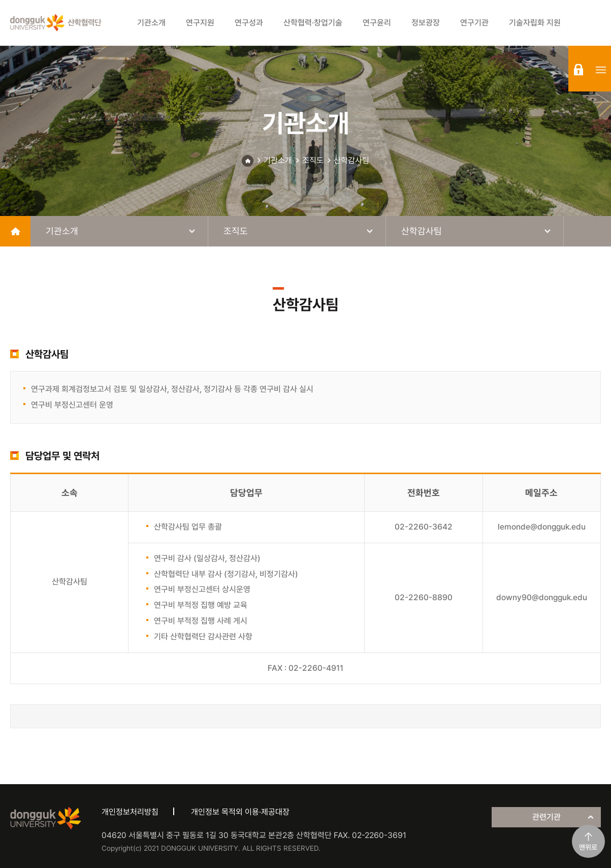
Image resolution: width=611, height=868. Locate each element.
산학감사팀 (351, 160)
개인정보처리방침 (130, 812)
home (15, 231)
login (578, 70)
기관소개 (278, 160)
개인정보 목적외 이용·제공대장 (240, 812)
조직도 (313, 160)
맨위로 (588, 847)
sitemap (601, 70)
